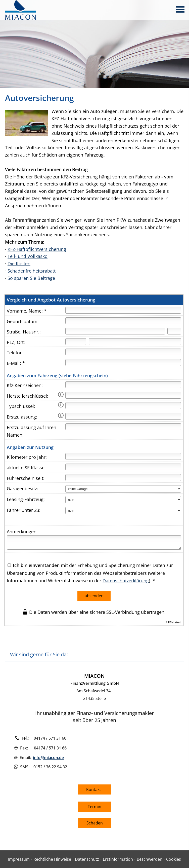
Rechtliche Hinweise (52, 859)
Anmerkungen (22, 532)
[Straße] (115, 331)
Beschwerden (150, 859)
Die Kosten (19, 263)
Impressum (19, 859)
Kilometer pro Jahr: (27, 457)
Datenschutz (87, 859)
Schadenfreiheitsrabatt (32, 271)
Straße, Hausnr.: (24, 332)
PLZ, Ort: (16, 342)
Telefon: (15, 353)
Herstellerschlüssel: (28, 396)
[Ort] (135, 342)
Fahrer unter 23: (24, 510)
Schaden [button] (95, 823)
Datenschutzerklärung (126, 581)
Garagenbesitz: (22, 488)
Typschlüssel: (21, 406)
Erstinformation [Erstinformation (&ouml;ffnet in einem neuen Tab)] (118, 859)
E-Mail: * (16, 363)
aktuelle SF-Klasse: (26, 468)
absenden (94, 596)
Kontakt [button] (95, 789)
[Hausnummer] (174, 331)
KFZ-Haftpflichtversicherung (37, 249)
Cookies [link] (174, 859)
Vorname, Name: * (27, 311)
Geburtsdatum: (23, 321)
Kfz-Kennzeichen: (25, 385)
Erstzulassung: (22, 417)
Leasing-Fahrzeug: (26, 499)
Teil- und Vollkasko (28, 256)
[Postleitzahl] (76, 342)
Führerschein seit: (26, 478)
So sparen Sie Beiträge (31, 278)
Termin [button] (94, 807)
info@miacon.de (48, 758)
